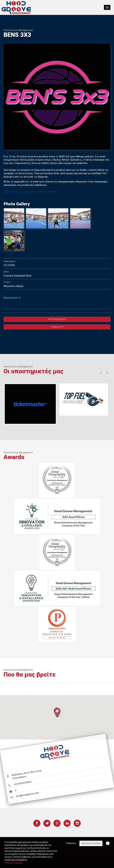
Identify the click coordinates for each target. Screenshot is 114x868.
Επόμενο (57, 327)
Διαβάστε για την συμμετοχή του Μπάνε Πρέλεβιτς (31, 192)
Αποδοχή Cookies (91, 843)
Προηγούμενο (57, 319)
